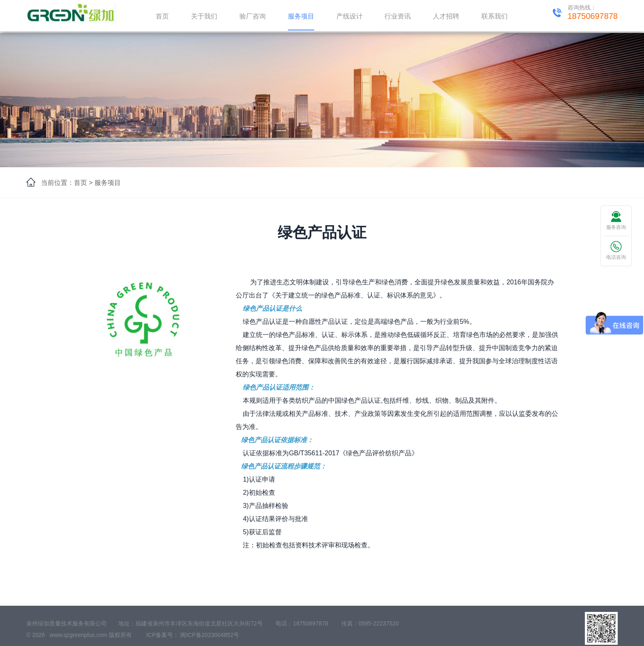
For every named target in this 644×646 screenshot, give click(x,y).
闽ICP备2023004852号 (210, 638)
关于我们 (204, 16)
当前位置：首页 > (67, 183)
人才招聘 (446, 16)
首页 (162, 16)
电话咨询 (616, 250)
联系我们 (494, 16)
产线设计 (350, 16)
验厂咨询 (253, 16)
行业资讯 (398, 16)
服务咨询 (616, 220)
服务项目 (301, 16)
